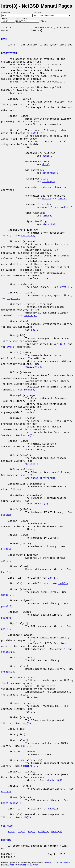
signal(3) (49, 225)
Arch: (6, 18)
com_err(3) (28, 236)
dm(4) (63, 344)
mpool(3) (48, 207)
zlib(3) (26, 817)
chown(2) (61, 649)
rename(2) (8, 652)
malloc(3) (67, 207)
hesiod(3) (27, 435)
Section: (38, 12)
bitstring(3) (51, 173)
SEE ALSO (7, 826)
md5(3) (62, 199)
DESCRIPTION (9, 53)
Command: (7, 12)
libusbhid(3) (54, 780)
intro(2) (57, 832)
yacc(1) (53, 809)
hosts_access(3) (12, 803)
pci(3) (5, 629)
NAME (4, 39)
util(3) (6, 792)
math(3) (63, 584)
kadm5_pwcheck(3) (37, 504)
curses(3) (30, 316)
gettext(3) (32, 464)
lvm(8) (11, 347)
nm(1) (32, 832)
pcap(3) (6, 618)
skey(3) (26, 723)
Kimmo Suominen (63, 862)
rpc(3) (30, 712)
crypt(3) (65, 287)
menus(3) (7, 595)
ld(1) (22, 832)
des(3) (35, 330)
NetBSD (49, 862)
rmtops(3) (8, 672)
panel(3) (7, 607)
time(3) (47, 216)
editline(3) (33, 367)
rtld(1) (43, 832)
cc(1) (35, 133)
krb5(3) (6, 549)
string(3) (49, 182)
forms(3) (30, 390)
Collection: (22, 18)
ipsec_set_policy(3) (20, 475)
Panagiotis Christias (29, 865)
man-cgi (14, 865)
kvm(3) (5, 572)
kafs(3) (6, 515)
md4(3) (47, 199)
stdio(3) (48, 156)
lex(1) (52, 578)
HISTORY (6, 840)
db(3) (46, 165)
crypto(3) (13, 299)
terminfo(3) (29, 766)
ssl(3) (25, 746)
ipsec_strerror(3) (43, 478)
